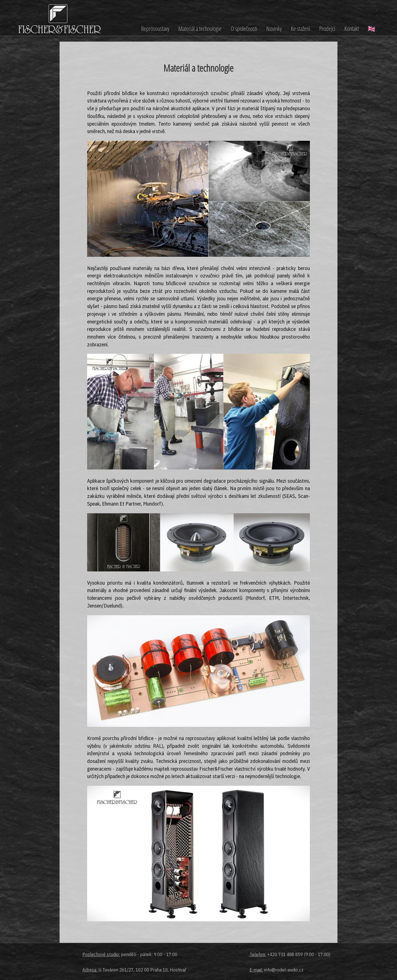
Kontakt (352, 28)
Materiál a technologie (200, 28)
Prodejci (327, 28)
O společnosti (244, 28)
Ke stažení (301, 28)
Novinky (274, 28)
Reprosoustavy (155, 28)
